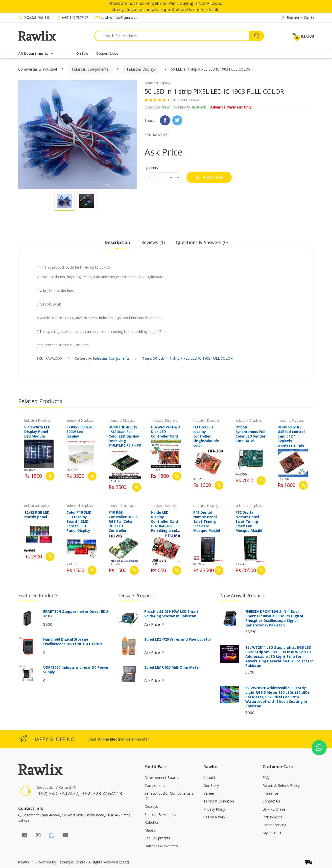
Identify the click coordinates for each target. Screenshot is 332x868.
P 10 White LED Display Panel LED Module (37, 432)
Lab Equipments (157, 838)
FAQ (266, 778)
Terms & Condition (219, 801)
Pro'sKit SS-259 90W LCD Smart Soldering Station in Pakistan (171, 614)
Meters (150, 830)
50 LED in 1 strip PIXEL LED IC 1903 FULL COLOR (193, 358)
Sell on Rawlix (214, 817)
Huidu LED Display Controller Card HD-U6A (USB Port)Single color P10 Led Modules (166, 522)
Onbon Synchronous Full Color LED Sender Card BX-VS (251, 434)
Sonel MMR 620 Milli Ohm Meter (172, 667)
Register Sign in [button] (297, 17)
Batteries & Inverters (161, 846)
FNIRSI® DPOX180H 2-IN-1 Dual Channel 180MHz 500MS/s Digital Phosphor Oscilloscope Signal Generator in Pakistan (274, 618)
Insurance (270, 793)
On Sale (82, 53)
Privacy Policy (214, 809)
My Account (272, 833)
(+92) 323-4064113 (34, 17)
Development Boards (162, 778)
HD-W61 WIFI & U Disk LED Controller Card (165, 432)
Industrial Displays (141, 69)
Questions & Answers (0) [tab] (202, 242)
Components (155, 785)
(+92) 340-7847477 (72, 17)
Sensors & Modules (160, 815)
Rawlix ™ (26, 862)
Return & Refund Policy (281, 785)
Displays (151, 806)
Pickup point (272, 817)
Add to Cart (209, 177)
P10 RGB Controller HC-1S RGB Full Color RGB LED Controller (123, 522)
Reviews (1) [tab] (153, 242)
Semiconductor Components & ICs (169, 796)
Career (209, 793)
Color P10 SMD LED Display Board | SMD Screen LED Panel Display (79, 522)
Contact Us (271, 801)
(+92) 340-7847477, (58, 794)
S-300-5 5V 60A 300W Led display (79, 432)
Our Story (211, 785)
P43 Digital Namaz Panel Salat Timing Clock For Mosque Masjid (207, 522)
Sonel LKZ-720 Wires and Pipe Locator (178, 639)
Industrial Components (90, 69)
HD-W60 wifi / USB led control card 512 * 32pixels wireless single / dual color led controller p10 (292, 436)
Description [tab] (117, 242)
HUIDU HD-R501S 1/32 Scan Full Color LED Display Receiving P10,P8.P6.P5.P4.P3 (125, 436)
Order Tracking (274, 825)
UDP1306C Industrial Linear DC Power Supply (76, 670)
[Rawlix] (37, 36)
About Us (211, 778)
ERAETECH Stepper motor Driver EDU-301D (76, 614)
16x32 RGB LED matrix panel (37, 515)
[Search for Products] (172, 36)
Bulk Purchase (274, 809)
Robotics (152, 822)
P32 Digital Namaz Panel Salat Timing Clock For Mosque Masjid (249, 522)
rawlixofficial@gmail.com (117, 17)
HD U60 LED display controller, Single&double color (206, 436)
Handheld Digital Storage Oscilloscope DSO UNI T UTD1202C (73, 642)
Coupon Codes (107, 53)
